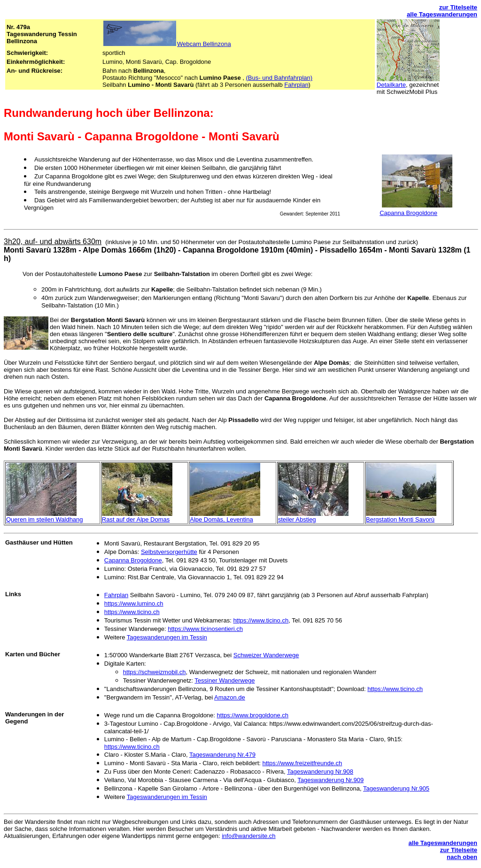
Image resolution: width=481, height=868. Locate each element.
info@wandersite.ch (248, 836)
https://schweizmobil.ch (155, 672)
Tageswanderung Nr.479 (222, 755)
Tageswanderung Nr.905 (396, 788)
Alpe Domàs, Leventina (221, 519)
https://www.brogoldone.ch (253, 715)
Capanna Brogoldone (408, 213)
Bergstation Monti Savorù (400, 519)
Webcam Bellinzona (204, 44)
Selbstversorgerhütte (169, 552)
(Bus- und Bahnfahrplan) (279, 78)
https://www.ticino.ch (132, 612)
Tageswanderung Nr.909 (330, 780)
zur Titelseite (458, 7)
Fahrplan (296, 85)
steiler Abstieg (297, 519)
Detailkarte (391, 85)
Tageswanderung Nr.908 (320, 772)
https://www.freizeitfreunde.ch (303, 763)
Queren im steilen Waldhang (45, 519)
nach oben (462, 857)
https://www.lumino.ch (134, 603)
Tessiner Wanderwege (225, 680)
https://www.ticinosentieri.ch (205, 629)
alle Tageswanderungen (442, 14)
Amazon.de (230, 697)
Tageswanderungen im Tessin (167, 637)
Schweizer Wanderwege (266, 655)
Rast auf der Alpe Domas (136, 519)
